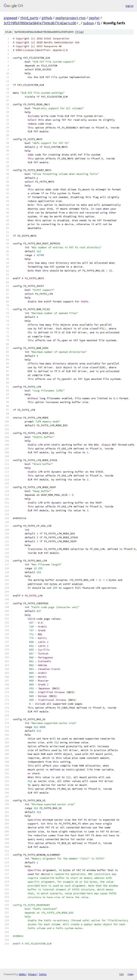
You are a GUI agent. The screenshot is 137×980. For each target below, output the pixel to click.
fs (99, 23)
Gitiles (22, 974)
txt (121, 974)
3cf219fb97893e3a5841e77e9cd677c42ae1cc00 (40, 23)
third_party (29, 18)
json (130, 974)
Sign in (129, 6)
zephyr (94, 18)
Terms (43, 974)
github (47, 18)
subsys (89, 23)
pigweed (10, 18)
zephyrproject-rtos (71, 18)
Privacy (32, 974)
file (79, 32)
